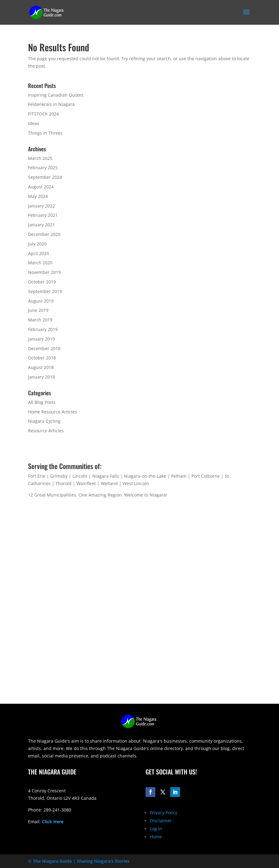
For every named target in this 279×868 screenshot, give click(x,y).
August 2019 (41, 301)
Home (156, 837)
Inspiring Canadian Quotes (56, 95)
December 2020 (44, 234)
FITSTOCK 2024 (43, 114)
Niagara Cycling (44, 421)
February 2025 (43, 168)
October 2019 (42, 282)
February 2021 (43, 215)
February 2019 (43, 329)
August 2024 (41, 187)
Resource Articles (46, 431)
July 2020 (37, 244)
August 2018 (41, 367)
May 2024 (38, 196)
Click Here (53, 822)
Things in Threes (45, 133)
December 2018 (44, 348)
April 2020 (39, 253)
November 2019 (44, 272)
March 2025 (40, 158)
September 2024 (45, 177)
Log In (156, 829)
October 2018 (42, 358)
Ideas (34, 123)
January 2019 (41, 339)
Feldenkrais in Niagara (51, 104)
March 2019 (40, 320)
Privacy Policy (164, 813)
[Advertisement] (140, 660)
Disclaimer (161, 821)
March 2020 (40, 263)
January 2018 (41, 377)
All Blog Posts (42, 402)
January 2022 (41, 206)
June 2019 (38, 310)
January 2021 (41, 225)
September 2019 (45, 291)
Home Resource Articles (53, 412)
